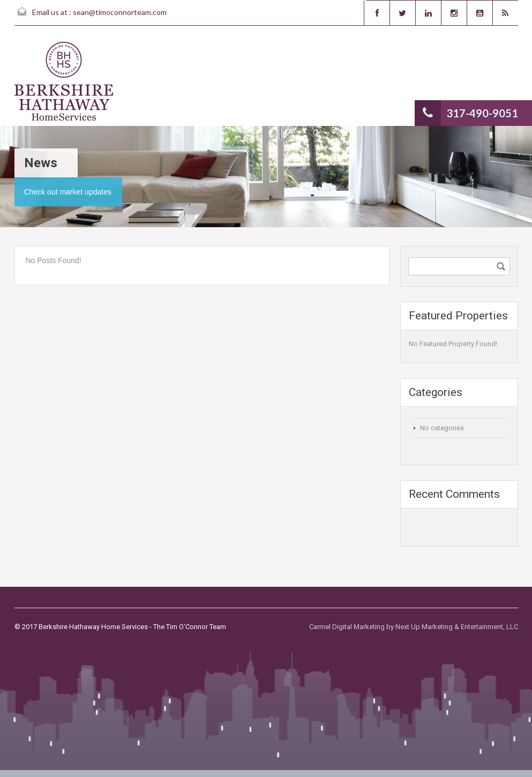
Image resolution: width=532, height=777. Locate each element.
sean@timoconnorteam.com (120, 12)
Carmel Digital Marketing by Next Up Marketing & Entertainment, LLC (414, 627)
